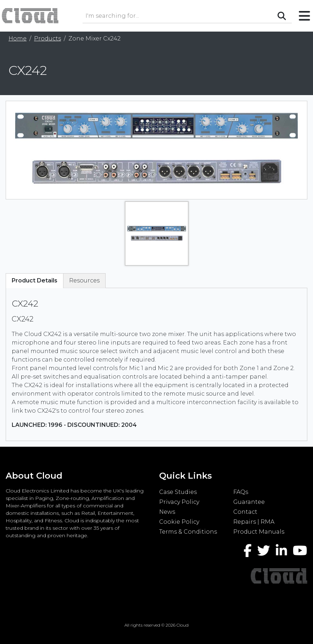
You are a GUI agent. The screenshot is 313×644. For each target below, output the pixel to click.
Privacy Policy (179, 502)
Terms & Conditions (188, 532)
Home (18, 38)
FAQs (241, 492)
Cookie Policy (179, 522)
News (167, 512)
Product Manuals (259, 532)
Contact (245, 512)
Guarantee (249, 502)
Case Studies (178, 492)
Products (47, 38)
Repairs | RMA (254, 522)
